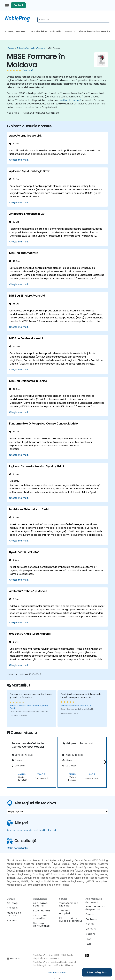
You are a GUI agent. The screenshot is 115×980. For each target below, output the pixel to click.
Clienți (90, 924)
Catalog (12, 903)
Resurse (12, 921)
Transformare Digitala (69, 904)
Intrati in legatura (97, 972)
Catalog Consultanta (41, 924)
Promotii (13, 908)
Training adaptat (65, 912)
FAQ (88, 939)
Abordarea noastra (40, 904)
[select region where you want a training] (57, 812)
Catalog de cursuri (16, 32)
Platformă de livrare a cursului (71, 920)
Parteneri (92, 919)
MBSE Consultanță (17, 848)
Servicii (69, 32)
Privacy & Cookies (57, 973)
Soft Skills (56, 32)
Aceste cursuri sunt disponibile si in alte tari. (32, 830)
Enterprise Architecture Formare (31, 48)
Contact (18, 5)
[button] (105, 762)
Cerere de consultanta (41, 917)
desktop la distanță (70, 100)
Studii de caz (42, 911)
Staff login (58, 978)
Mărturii (91, 929)
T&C (88, 944)
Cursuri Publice (38, 32)
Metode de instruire (14, 914)
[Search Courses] (74, 20)
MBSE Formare (54, 48)
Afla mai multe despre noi (93, 32)
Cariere (91, 934)
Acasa (11, 48)
